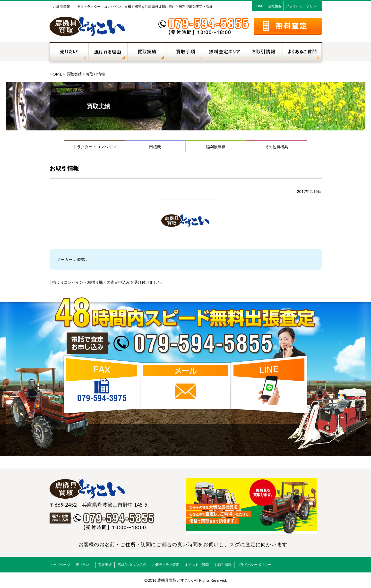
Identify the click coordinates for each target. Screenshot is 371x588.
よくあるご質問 (197, 565)
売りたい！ (84, 565)
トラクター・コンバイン (95, 147)
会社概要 (275, 6)
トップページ (60, 565)
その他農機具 (276, 147)
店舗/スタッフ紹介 (132, 565)
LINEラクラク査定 (165, 565)
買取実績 (74, 74)
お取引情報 (223, 565)
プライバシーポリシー (303, 6)
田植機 (155, 147)
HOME (259, 6)
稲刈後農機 (216, 147)
